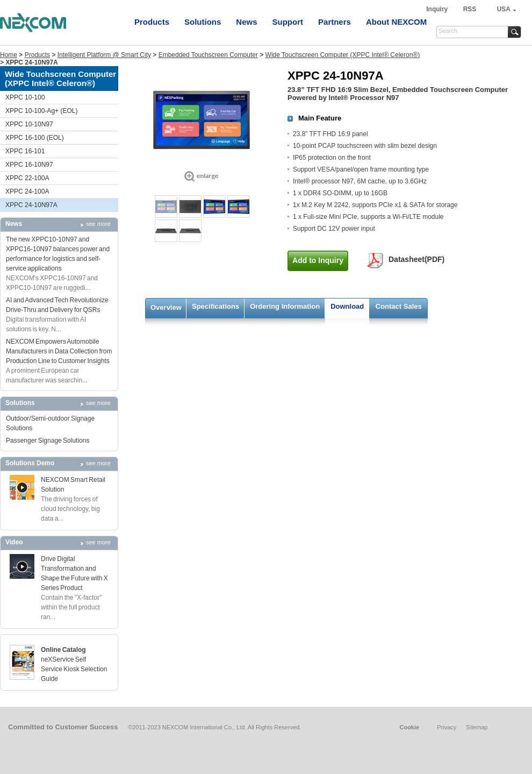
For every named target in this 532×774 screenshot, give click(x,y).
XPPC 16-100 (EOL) (35, 138)
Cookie (409, 727)
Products (152, 22)
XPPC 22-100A (27, 178)
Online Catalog (63, 650)
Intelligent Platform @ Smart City (104, 55)
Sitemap (477, 727)
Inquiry (438, 9)
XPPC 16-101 (25, 151)
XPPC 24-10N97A (31, 205)
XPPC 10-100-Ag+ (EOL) (41, 111)
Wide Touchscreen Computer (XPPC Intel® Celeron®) (343, 55)
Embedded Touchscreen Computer (208, 55)
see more (98, 224)
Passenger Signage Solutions (48, 441)
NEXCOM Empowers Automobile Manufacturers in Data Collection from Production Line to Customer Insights (59, 351)
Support (288, 22)
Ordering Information (285, 306)
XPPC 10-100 (25, 97)
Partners (335, 22)
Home (9, 55)
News (246, 22)
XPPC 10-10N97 (29, 124)
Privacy (447, 727)
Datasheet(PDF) (416, 259)
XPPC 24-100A (27, 191)
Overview (166, 307)
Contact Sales (399, 306)
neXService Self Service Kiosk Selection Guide (74, 669)
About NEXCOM (396, 22)
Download (347, 306)
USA (504, 9)
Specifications (215, 306)
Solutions (203, 22)
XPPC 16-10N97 (29, 165)
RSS (470, 9)
